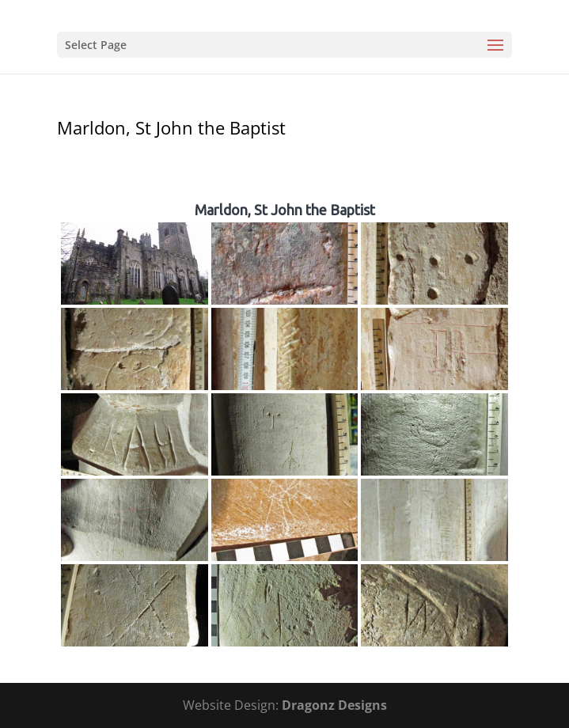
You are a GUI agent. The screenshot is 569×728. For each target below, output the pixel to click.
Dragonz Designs (334, 705)
